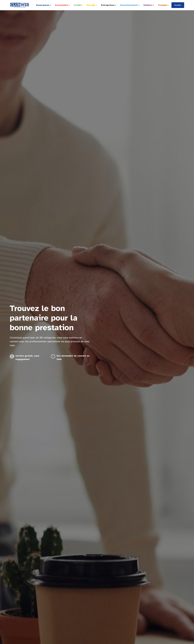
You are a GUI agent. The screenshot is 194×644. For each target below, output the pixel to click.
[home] (20, 5)
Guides (178, 5)
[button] (44, 5)
